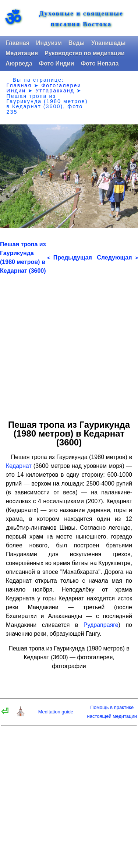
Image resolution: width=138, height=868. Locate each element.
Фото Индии (57, 63)
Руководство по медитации (85, 53)
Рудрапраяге (101, 625)
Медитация (22, 53)
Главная (17, 43)
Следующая (117, 257)
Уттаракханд (55, 91)
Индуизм (49, 43)
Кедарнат (19, 466)
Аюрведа (19, 63)
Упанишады (108, 43)
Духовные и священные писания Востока (81, 19)
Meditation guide (56, 712)
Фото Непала (100, 63)
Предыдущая (70, 257)
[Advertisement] (69, 344)
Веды (77, 43)
